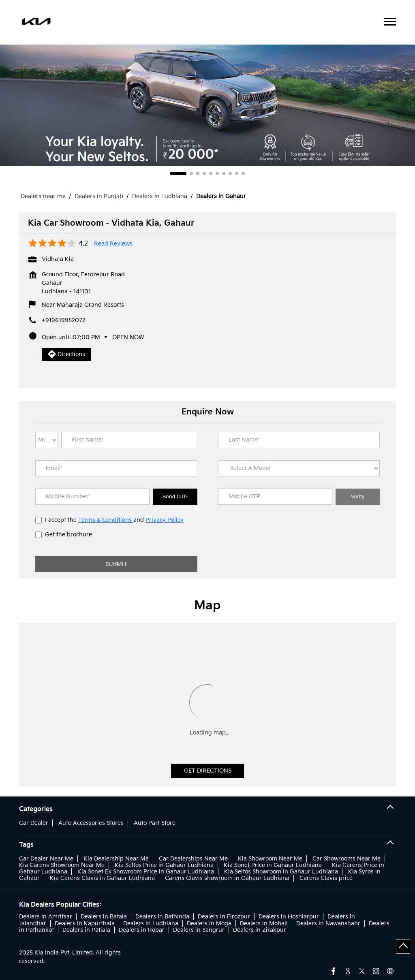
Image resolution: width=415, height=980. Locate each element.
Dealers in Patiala (86, 930)
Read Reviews (113, 244)
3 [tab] (198, 173)
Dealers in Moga (209, 923)
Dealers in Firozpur (224, 917)
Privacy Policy (165, 520)
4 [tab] (204, 173)
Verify (358, 496)
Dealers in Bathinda (162, 917)
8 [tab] (230, 173)
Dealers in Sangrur (199, 930)
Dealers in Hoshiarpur (289, 917)
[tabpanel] (207, 105)
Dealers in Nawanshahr (328, 923)
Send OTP (175, 496)
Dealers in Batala (104, 917)
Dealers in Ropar (142, 930)
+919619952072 (64, 320)
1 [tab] (178, 173)
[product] (299, 468)
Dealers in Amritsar (46, 917)
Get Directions (208, 771)
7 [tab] (224, 173)
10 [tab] (243, 173)
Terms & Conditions (106, 520)
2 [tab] (191, 173)
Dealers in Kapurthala (85, 923)
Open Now (128, 337)
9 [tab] (237, 173)
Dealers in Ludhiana (151, 923)
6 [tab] (217, 173)
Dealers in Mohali (264, 923)
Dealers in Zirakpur (260, 930)
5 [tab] (211, 173)
